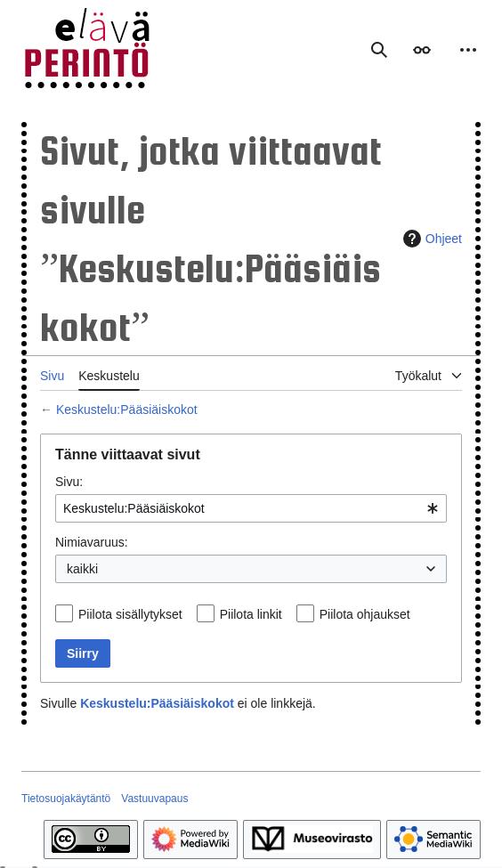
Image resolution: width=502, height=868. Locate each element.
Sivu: (69, 482)
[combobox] (251, 508)
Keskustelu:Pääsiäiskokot (127, 410)
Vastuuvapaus (154, 799)
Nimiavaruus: (92, 542)
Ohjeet (430, 239)
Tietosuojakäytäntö (66, 799)
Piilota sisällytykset (130, 614)
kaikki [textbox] (82, 569)
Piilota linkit (251, 614)
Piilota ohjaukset (365, 614)
